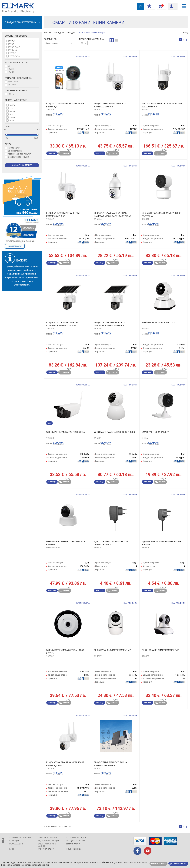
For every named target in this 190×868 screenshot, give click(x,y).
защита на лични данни (47, 845)
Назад (186, 33)
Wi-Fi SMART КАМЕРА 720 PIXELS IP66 (66, 432)
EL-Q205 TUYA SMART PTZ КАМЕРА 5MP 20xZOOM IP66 (162, 105)
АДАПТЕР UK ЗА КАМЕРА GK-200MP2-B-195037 (161, 543)
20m (11, 114)
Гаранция (14, 841)
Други (8, 144)
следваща (187, 40)
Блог (12, 849)
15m (11, 108)
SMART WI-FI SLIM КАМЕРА (155, 432)
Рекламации (16, 844)
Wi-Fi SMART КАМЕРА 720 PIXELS (159, 322)
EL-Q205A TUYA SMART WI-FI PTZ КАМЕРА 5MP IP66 (63, 215)
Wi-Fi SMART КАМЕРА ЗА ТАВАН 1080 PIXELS (65, 652)
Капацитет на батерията (18, 78)
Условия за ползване (21, 838)
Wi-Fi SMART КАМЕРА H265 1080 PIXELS (114, 432)
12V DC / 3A (14, 56)
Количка (162, 6)
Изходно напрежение (17, 62)
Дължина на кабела (16, 90)
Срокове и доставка (48, 838)
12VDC (11, 69)
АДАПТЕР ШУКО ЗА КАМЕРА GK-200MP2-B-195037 (111, 543)
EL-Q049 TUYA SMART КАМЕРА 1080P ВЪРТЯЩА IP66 (65, 764)
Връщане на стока (76, 841)
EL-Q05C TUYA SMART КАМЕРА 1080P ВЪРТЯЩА (65, 105)
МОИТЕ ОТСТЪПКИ (150, 6)
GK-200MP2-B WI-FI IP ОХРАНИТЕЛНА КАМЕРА (66, 543)
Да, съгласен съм (178, 864)
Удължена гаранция (49, 841)
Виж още (52, 153)
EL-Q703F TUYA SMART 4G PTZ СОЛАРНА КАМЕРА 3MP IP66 (109, 324)
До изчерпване (15, 151)
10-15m (13, 105)
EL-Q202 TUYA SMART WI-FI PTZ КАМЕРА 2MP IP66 (110, 105)
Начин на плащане (76, 838)
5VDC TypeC (15, 47)
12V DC (12, 53)
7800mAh (12, 85)
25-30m (13, 117)
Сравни (64, 153)
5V (9, 66)
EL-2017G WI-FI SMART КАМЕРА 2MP (160, 650)
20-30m (13, 111)
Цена (7, 126)
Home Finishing (74, 849)
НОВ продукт (14, 148)
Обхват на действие (16, 100)
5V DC (12, 41)
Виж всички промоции (18, 157)
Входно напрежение (16, 36)
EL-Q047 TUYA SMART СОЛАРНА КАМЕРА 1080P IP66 (110, 764)
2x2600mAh (13, 81)
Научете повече (158, 864)
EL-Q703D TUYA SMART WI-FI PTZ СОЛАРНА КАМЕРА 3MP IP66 (63, 324)
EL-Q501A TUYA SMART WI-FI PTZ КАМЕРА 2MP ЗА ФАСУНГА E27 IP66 (112, 215)
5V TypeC (13, 50)
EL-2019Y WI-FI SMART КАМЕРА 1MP (112, 650)
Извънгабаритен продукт (19, 154)
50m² (12, 120)
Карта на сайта (46, 849)
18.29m (11, 94)
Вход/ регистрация (173, 5)
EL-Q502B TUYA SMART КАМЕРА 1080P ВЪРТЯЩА (162, 215)
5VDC (12, 44)
